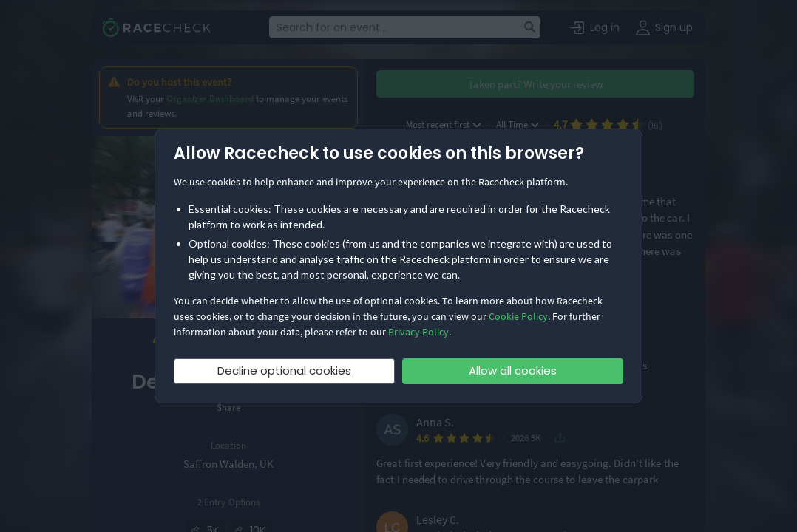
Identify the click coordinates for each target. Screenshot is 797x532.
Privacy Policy (418, 332)
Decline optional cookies (284, 371)
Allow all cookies (513, 371)
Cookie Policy (518, 316)
